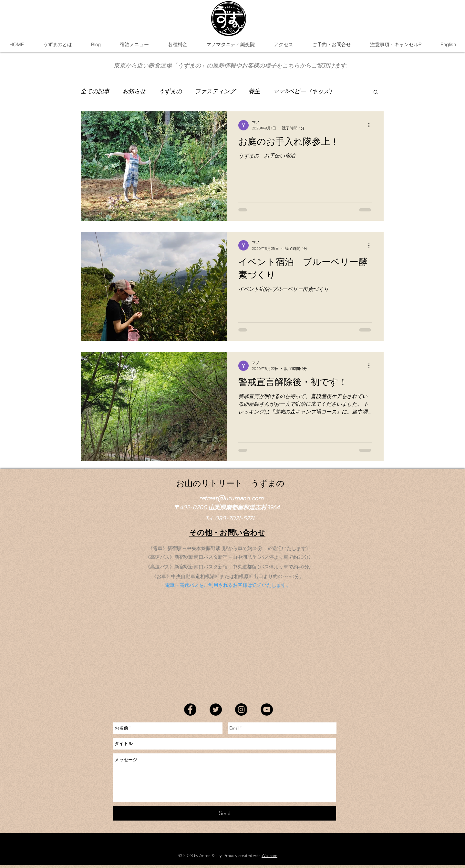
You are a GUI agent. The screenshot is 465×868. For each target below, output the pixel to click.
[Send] (225, 813)
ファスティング (215, 92)
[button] (134, 45)
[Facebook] (190, 710)
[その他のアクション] (371, 125)
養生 (254, 92)
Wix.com (269, 855)
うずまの (170, 92)
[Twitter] (216, 710)
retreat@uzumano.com (231, 498)
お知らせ (134, 92)
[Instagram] (241, 710)
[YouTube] (267, 710)
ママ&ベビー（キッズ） (304, 92)
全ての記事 (95, 92)
